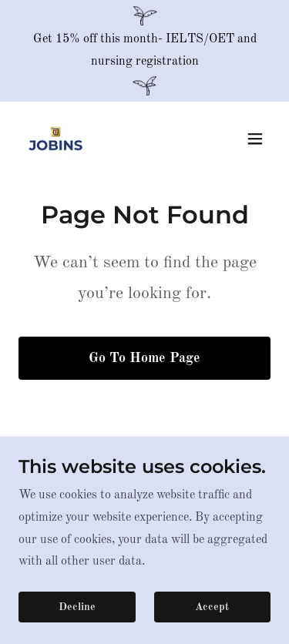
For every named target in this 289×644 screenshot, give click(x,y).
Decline (77, 607)
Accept (212, 607)
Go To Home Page (144, 358)
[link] (55, 139)
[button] (255, 139)
